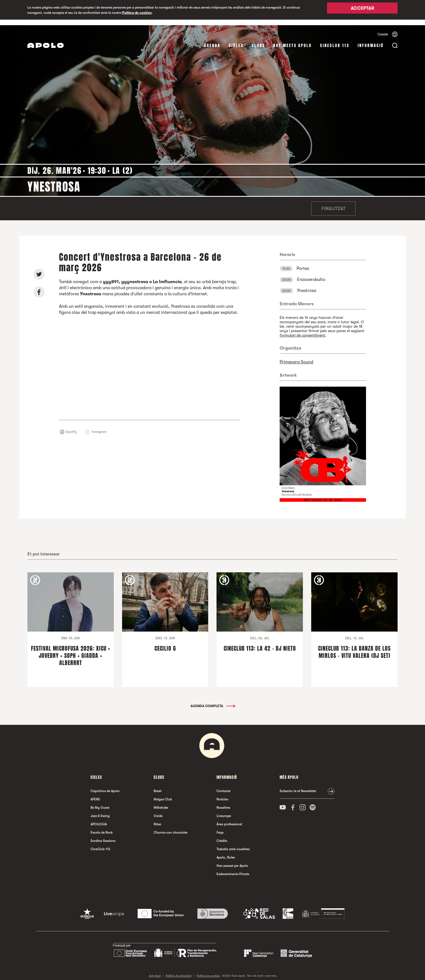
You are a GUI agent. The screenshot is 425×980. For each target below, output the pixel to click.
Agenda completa (212, 700)
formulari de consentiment (302, 330)
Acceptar (362, 10)
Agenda (212, 40)
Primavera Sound (296, 356)
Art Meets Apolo (293, 40)
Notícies (222, 794)
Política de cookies (137, 13)
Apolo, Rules (226, 852)
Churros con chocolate (171, 827)
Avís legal (155, 970)
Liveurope (224, 810)
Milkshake (161, 802)
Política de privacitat (179, 970)
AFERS (95, 794)
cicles (236, 40)
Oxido (158, 810)
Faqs (220, 827)
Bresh (158, 785)
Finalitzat (333, 203)
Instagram (99, 426)
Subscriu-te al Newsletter (298, 785)
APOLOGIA (99, 819)
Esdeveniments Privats (233, 868)
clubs (258, 40)
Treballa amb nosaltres (233, 844)
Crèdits (222, 835)
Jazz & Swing (100, 810)
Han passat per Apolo (232, 860)
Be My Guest (100, 802)
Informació (371, 40)
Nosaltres (223, 802)
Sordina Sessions (103, 835)
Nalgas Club (163, 794)
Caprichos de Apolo (105, 785)
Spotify (71, 426)
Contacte (223, 785)
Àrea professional (229, 819)
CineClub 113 (335, 40)
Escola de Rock (102, 827)
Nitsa (157, 819)
